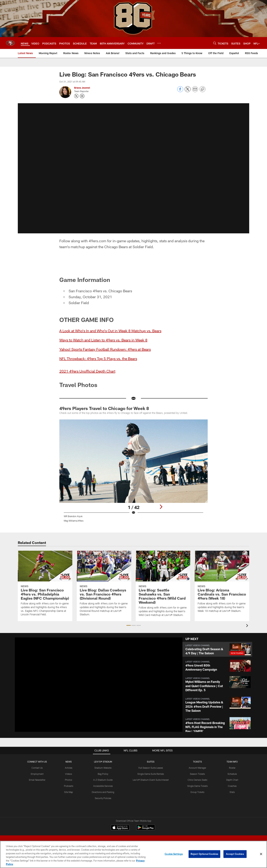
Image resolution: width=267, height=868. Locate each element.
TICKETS (197, 762)
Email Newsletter (37, 780)
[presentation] (248, 626)
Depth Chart (232, 780)
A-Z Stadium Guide (103, 780)
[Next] (161, 507)
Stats (232, 792)
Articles (69, 768)
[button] (133, 168)
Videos (69, 774)
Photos (69, 780)
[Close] (261, 854)
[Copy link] (202, 89)
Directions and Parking (103, 792)
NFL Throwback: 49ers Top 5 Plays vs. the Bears (98, 358)
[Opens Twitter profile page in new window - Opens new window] (76, 96)
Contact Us (37, 768)
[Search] (215, 43)
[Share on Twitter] (188, 91)
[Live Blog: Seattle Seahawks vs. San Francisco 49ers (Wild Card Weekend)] (163, 586)
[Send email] (195, 91)
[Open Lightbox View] (133, 473)
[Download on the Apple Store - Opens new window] (120, 828)
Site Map (69, 792)
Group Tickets (197, 792)
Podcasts (69, 786)
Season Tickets (197, 774)
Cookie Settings (174, 854)
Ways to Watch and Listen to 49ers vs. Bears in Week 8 (103, 340)
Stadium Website (103, 768)
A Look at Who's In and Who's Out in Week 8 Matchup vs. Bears (110, 331)
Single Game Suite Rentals (151, 774)
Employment (37, 774)
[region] (133, 854)
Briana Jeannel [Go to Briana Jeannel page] (82, 88)
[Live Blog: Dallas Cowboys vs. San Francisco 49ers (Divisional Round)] (104, 586)
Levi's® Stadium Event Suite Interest (151, 780)
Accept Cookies (235, 854)
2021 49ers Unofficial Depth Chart (87, 371)
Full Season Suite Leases (151, 768)
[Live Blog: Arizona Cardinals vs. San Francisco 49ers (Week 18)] (222, 584)
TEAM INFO (232, 762)
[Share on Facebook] (180, 91)
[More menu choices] (159, 43)
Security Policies (103, 798)
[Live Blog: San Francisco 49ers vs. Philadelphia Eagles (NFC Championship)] (45, 586)
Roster (232, 768)
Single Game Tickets (197, 786)
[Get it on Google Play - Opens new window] (146, 829)
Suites (151, 762)
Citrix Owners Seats (197, 780)
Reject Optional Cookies (204, 854)
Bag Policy (103, 774)
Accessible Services (103, 786)
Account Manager (197, 768)
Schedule (232, 774)
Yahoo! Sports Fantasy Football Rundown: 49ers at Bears (105, 349)
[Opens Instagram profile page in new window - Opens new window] (82, 96)
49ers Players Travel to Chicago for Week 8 (104, 408)
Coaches (232, 786)
